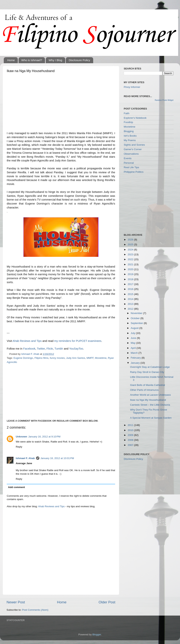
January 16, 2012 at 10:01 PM (57, 458)
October (136, 318)
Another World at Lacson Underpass (150, 395)
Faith (127, 113)
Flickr (50, 349)
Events (128, 158)
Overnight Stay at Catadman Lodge (150, 367)
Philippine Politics (134, 172)
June (134, 338)
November (137, 313)
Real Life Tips (131, 167)
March (135, 353)
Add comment (16, 487)
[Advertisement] (61, 103)
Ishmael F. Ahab (25, 458)
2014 (131, 299)
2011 (131, 425)
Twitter (41, 349)
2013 (131, 304)
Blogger (97, 634)
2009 (131, 435)
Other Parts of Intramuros (144, 390)
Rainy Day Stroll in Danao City (147, 372)
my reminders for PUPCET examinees (78, 341)
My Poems (130, 140)
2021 (131, 264)
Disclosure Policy (79, 60)
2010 (131, 430)
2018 (131, 279)
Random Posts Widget (164, 100)
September (137, 323)
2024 (131, 250)
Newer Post (16, 602)
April (134, 348)
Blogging (129, 131)
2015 (131, 294)
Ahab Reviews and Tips (27, 341)
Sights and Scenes (134, 145)
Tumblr (59, 349)
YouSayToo (76, 349)
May (133, 343)
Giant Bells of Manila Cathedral (148, 385)
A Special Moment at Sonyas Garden (151, 418)
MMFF (90, 358)
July (133, 333)
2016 (131, 289)
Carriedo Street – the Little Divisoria (150, 405)
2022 (131, 259)
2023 (131, 254)
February (136, 358)
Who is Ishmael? (32, 60)
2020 (131, 269)
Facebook (29, 349)
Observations (131, 154)
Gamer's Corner (133, 149)
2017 (131, 284)
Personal (129, 163)
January (136, 363)
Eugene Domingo (23, 358)
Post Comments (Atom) (35, 610)
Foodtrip (128, 122)
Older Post (107, 602)
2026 (131, 240)
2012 (131, 309)
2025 (131, 244)
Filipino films (41, 358)
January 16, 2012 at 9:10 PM (44, 437)
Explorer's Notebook (135, 118)
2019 (131, 274)
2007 (131, 445)
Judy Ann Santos (76, 358)
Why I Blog (55, 60)
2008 (131, 440)
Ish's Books (130, 136)
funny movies (57, 358)
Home (11, 60)
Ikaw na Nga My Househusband (148, 400)
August (135, 328)
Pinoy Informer (132, 87)
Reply (19, 447)
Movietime (101, 358)
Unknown (21, 437)
